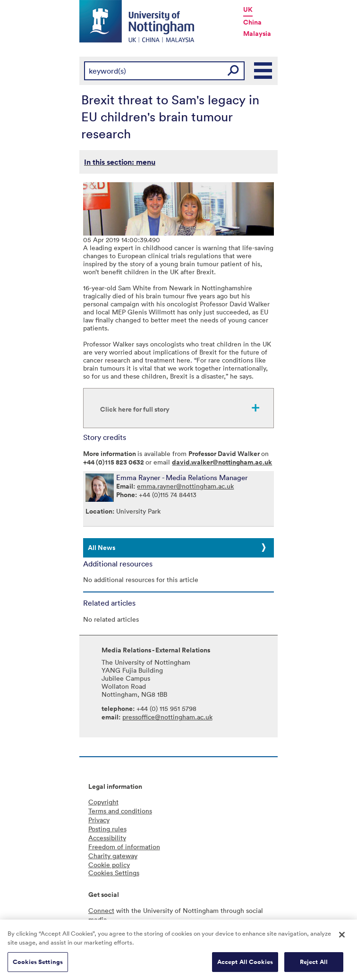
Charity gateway (113, 856)
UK (248, 9)
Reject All (314, 966)
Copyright (103, 802)
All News (102, 548)
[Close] (342, 938)
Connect (101, 910)
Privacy (99, 820)
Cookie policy (109, 865)
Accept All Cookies (245, 966)
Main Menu (263, 71)
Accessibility (107, 838)
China (252, 22)
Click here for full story (135, 409)
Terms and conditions (120, 811)
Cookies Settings (38, 966)
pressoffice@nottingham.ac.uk (167, 717)
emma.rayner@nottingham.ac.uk (185, 486)
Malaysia (257, 34)
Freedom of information (124, 847)
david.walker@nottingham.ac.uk (222, 462)
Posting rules (107, 829)
